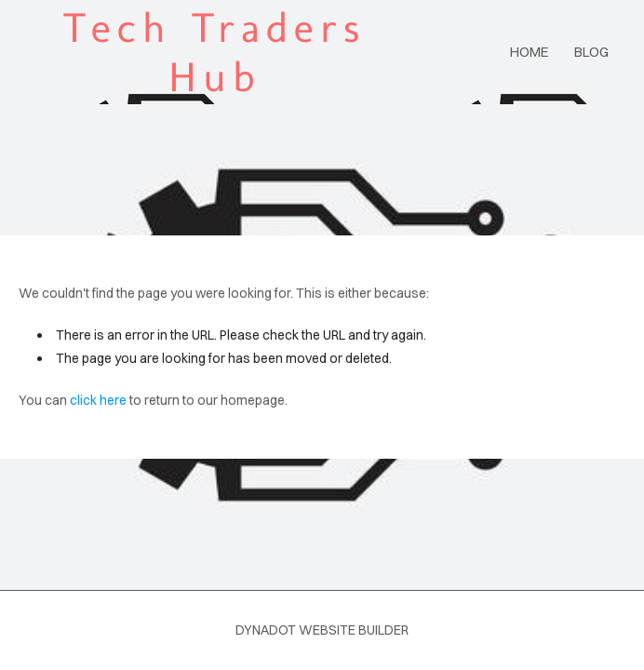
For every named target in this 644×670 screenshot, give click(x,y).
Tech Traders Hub (214, 52)
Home (529, 52)
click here (98, 400)
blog (591, 52)
